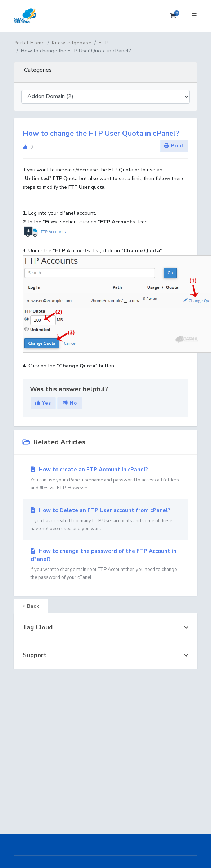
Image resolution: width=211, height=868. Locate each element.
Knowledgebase (72, 43)
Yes (43, 403)
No (70, 403)
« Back (31, 606)
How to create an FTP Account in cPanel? (106, 479)
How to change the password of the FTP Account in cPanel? (106, 564)
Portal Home (29, 43)
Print (174, 146)
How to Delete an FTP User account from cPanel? (106, 520)
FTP (104, 43)
